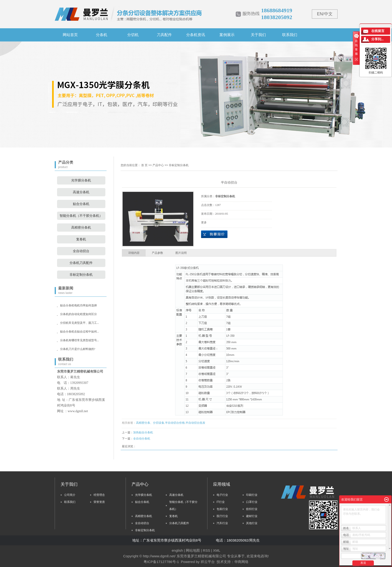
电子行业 (222, 495)
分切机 (133, 35)
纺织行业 (252, 509)
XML (217, 550)
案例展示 (227, 35)
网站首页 (70, 35)
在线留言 (378, 31)
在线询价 (214, 234)
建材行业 (252, 516)
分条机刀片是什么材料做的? (78, 349)
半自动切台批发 (195, 423)
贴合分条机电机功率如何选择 (78, 305)
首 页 (144, 165)
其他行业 (252, 523)
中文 (328, 14)
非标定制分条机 (81, 275)
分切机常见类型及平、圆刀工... (80, 323)
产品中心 (158, 165)
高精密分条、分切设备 (150, 423)
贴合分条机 (81, 204)
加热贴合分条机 (143, 432)
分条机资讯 (196, 35)
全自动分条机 (142, 439)
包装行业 (222, 509)
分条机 (102, 35)
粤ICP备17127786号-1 (161, 562)
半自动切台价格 (175, 423)
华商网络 (241, 562)
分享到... (378, 39)
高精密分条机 (81, 228)
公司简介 (70, 495)
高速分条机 (81, 192)
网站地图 (193, 550)
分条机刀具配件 (81, 263)
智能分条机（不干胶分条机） (81, 216)
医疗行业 (222, 516)
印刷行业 (252, 495)
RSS (207, 550)
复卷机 (81, 239)
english (177, 550)
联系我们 (290, 35)
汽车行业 (222, 523)
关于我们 (258, 35)
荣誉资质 (99, 502)
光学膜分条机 (81, 180)
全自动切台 (81, 251)
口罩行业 (252, 502)
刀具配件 (164, 35)
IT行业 (221, 502)
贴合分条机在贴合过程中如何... (80, 332)
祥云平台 (208, 562)
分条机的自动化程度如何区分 (78, 314)
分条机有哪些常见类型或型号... (80, 340)
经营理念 (99, 495)
